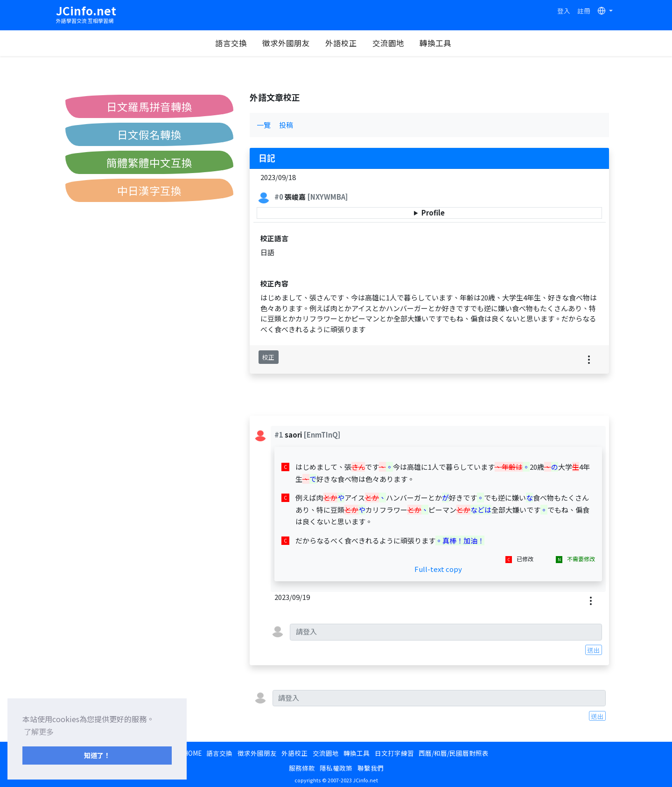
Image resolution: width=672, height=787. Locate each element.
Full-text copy (438, 569)
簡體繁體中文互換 (149, 162)
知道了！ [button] (97, 755)
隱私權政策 (336, 768)
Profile (433, 212)
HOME (192, 753)
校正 (268, 357)
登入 (564, 11)
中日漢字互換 (149, 190)
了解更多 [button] (39, 731)
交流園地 (391, 43)
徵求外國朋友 (288, 43)
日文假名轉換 (149, 134)
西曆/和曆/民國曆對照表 (454, 753)
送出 (594, 650)
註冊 (584, 11)
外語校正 (343, 43)
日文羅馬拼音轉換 (149, 106)
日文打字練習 (394, 753)
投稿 (286, 125)
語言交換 (233, 43)
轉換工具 (438, 43)
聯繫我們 (371, 768)
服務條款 (302, 768)
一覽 (264, 125)
